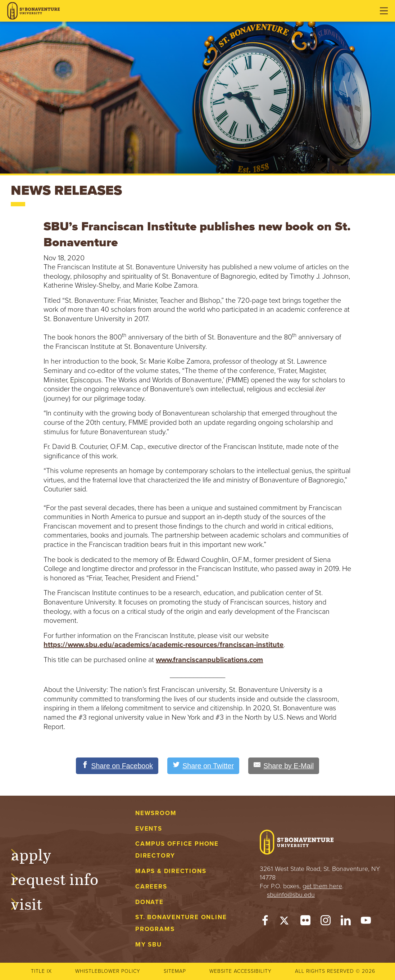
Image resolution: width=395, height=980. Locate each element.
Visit (34, 903)
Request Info (62, 878)
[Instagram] (326, 922)
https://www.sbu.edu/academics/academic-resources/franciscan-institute (164, 645)
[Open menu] (384, 11)
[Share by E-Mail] (285, 766)
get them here (322, 886)
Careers (151, 887)
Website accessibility (240, 971)
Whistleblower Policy (108, 971)
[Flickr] (305, 922)
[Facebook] (265, 922)
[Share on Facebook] (116, 766)
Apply (38, 854)
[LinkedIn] (346, 922)
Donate (149, 902)
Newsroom (156, 813)
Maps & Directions (171, 871)
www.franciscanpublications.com (209, 660)
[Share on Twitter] (203, 766)
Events (149, 829)
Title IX (41, 971)
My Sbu (149, 945)
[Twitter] (285, 922)
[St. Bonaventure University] (33, 11)
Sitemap (175, 971)
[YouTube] (366, 922)
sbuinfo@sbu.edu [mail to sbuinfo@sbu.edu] (291, 895)
